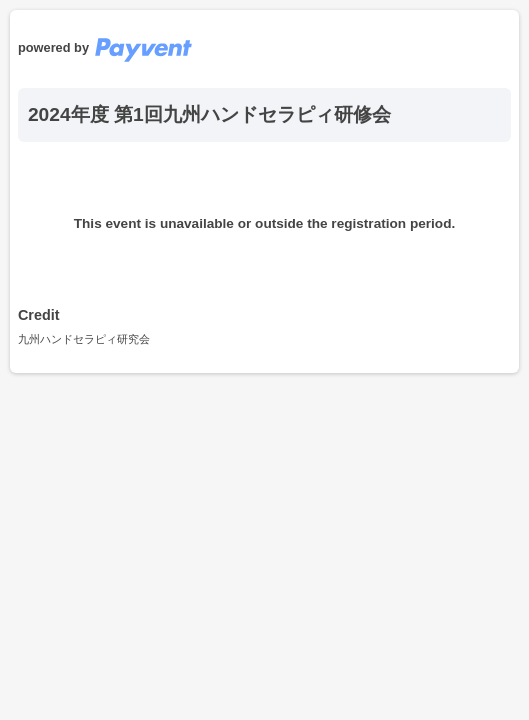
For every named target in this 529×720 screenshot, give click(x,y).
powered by (105, 47)
